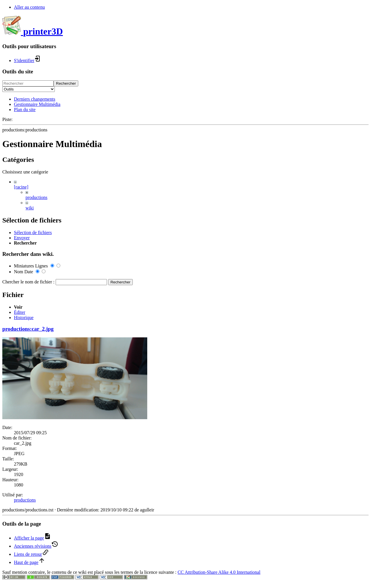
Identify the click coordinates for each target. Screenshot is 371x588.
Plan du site (25, 110)
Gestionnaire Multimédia (37, 104)
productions (37, 197)
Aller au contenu (29, 7)
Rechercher (66, 83)
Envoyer (22, 378)
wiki (30, 208)
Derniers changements (35, 99)
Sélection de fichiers (33, 373)
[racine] (21, 187)
